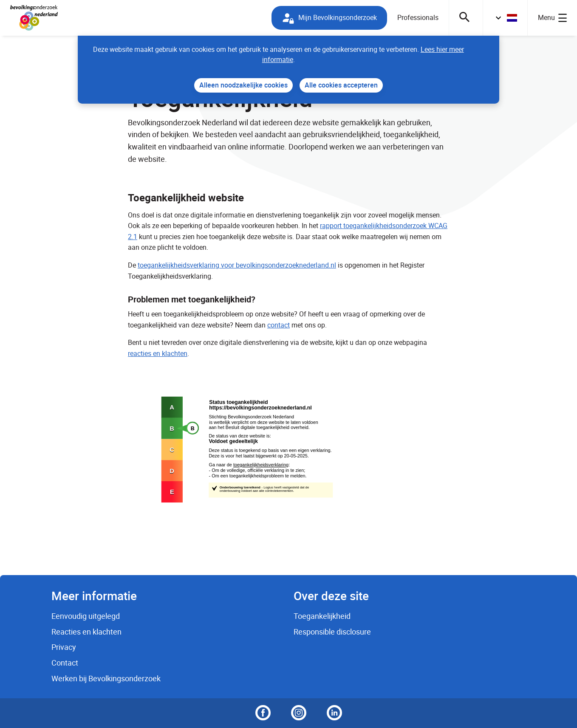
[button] (505, 18)
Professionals (418, 17)
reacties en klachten (158, 353)
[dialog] (288, 70)
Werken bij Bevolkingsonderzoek (106, 678)
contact (279, 325)
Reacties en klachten (86, 632)
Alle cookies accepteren (341, 85)
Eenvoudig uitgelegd (86, 616)
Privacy (64, 647)
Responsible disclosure (332, 632)
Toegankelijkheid (322, 616)
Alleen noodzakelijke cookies (243, 85)
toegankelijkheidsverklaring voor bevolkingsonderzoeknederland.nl (237, 265)
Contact (65, 663)
